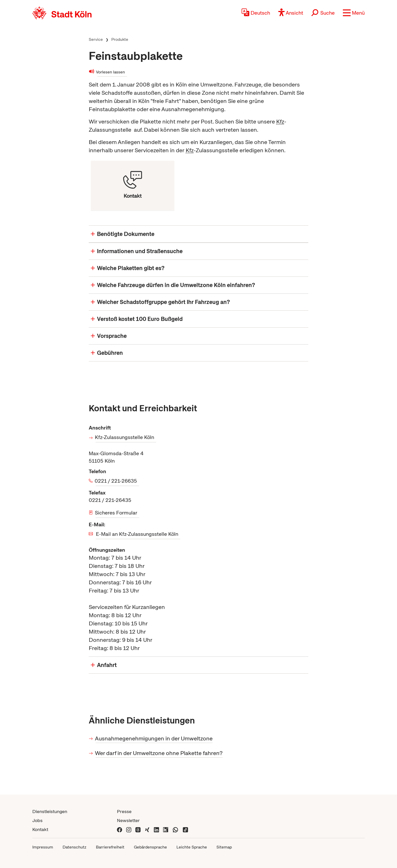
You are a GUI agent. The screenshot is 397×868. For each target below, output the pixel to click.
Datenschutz (75, 847)
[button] (354, 13)
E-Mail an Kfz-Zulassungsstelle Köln (137, 534)
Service (96, 39)
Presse (124, 811)
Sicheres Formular (116, 513)
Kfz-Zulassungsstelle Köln (125, 437)
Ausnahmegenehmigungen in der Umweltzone (154, 738)
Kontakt (40, 829)
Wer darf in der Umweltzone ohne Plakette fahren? (159, 753)
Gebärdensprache (150, 847)
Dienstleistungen (50, 811)
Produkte (120, 39)
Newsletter (128, 820)
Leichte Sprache (192, 847)
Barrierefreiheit (110, 847)
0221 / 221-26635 (116, 481)
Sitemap (224, 847)
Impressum (43, 847)
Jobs (37, 820)
